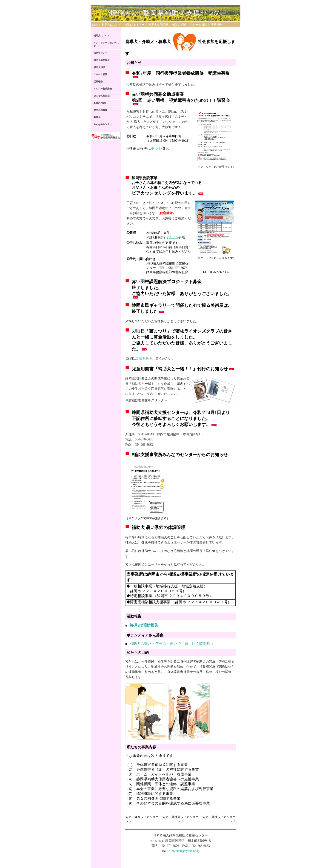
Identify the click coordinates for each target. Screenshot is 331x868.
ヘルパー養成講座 (103, 89)
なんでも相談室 (102, 96)
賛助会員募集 (100, 110)
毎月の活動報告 (144, 625)
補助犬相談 (179, 25)
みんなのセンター (103, 124)
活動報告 (216, 25)
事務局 (97, 117)
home (95, 25)
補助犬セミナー (135, 25)
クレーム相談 (198, 25)
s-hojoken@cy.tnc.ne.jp (184, 851)
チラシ (157, 148)
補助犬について (111, 25)
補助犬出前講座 (158, 25)
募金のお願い (100, 103)
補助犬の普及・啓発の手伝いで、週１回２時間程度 (172, 644)
